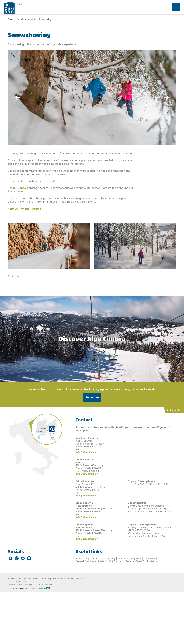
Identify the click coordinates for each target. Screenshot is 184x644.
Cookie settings (25, 585)
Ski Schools (21, 188)
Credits (11, 585)
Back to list (14, 276)
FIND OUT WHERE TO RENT (25, 209)
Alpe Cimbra (13, 19)
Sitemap (39, 585)
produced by (18, 588)
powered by (40, 588)
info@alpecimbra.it (87, 452)
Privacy (49, 585)
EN (19, 4)
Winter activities (29, 19)
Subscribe (92, 397)
